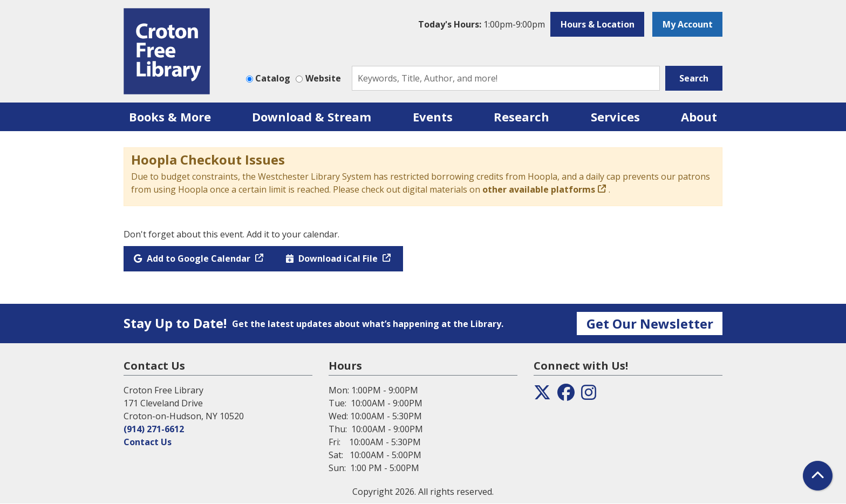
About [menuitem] (699, 117)
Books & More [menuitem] (170, 117)
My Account (688, 24)
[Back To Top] (818, 476)
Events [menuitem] (433, 117)
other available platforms (539, 189)
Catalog (273, 78)
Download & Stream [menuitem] (312, 117)
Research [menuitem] (521, 117)
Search (694, 78)
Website (323, 78)
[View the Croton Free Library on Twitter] (542, 396)
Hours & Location (598, 24)
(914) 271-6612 (154, 429)
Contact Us (148, 442)
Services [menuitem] (615, 117)
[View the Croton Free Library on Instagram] (589, 396)
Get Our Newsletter (650, 323)
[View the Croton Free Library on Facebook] (566, 396)
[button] (482, 24)
